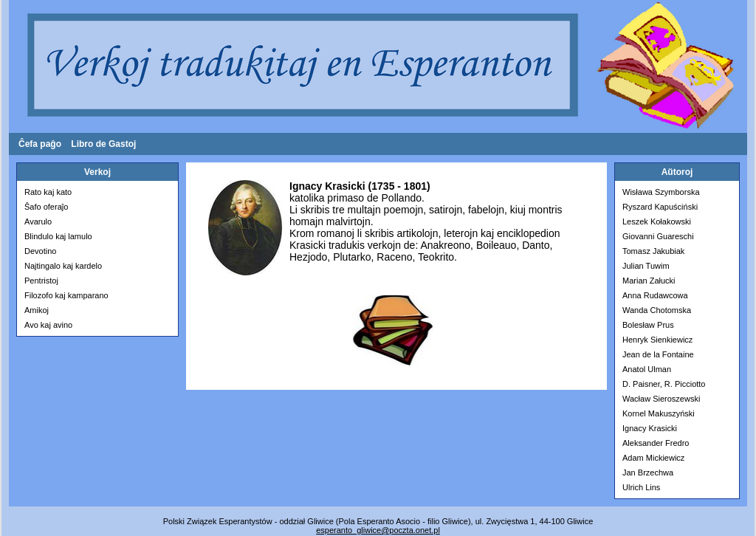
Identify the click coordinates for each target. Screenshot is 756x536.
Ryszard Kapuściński (660, 207)
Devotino (40, 251)
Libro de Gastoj (103, 144)
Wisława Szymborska (661, 192)
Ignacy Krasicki (650, 428)
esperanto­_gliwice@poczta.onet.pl (378, 530)
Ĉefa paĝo (40, 144)
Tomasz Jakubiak (653, 251)
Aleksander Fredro (656, 443)
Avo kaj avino (48, 325)
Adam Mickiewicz (653, 458)
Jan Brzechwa (648, 473)
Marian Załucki (649, 281)
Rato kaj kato (48, 192)
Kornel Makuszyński (659, 413)
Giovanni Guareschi (658, 236)
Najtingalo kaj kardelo (63, 266)
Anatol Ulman (647, 369)
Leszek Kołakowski (657, 221)
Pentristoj (41, 281)
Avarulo (38, 221)
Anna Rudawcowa (655, 295)
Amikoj (37, 310)
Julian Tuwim (646, 266)
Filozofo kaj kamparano (66, 295)
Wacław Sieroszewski (661, 399)
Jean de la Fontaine (658, 354)
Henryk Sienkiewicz (657, 340)
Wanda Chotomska (657, 310)
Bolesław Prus (648, 325)
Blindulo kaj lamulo (58, 236)
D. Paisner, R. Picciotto (664, 384)
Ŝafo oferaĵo (46, 207)
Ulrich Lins (641, 487)
